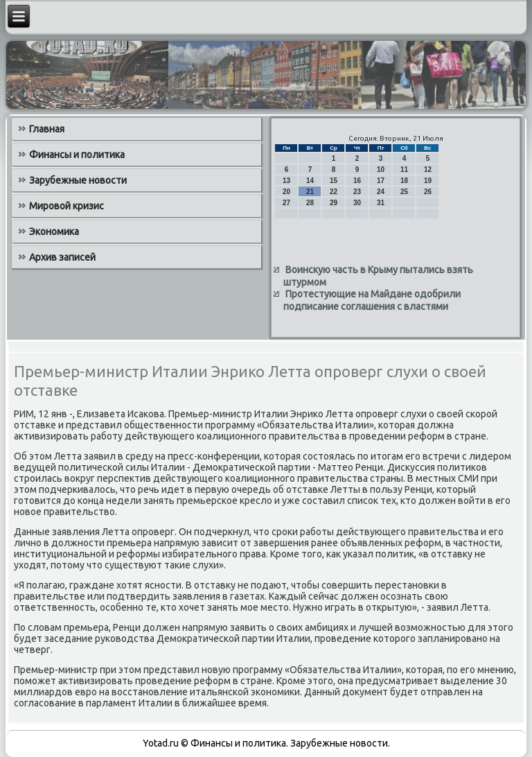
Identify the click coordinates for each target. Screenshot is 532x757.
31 (381, 203)
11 (404, 169)
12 (428, 169)
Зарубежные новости (78, 180)
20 (286, 192)
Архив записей (62, 257)
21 (310, 192)
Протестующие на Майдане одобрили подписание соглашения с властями (372, 300)
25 (404, 192)
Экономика (54, 232)
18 (404, 181)
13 (286, 181)
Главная (47, 129)
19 (428, 181)
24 (381, 192)
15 (334, 181)
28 (310, 203)
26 (428, 192)
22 (334, 192)
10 (381, 169)
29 (334, 203)
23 (357, 192)
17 (381, 181)
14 (310, 181)
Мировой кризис (66, 206)
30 (357, 203)
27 (286, 203)
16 (357, 181)
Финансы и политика (77, 155)
